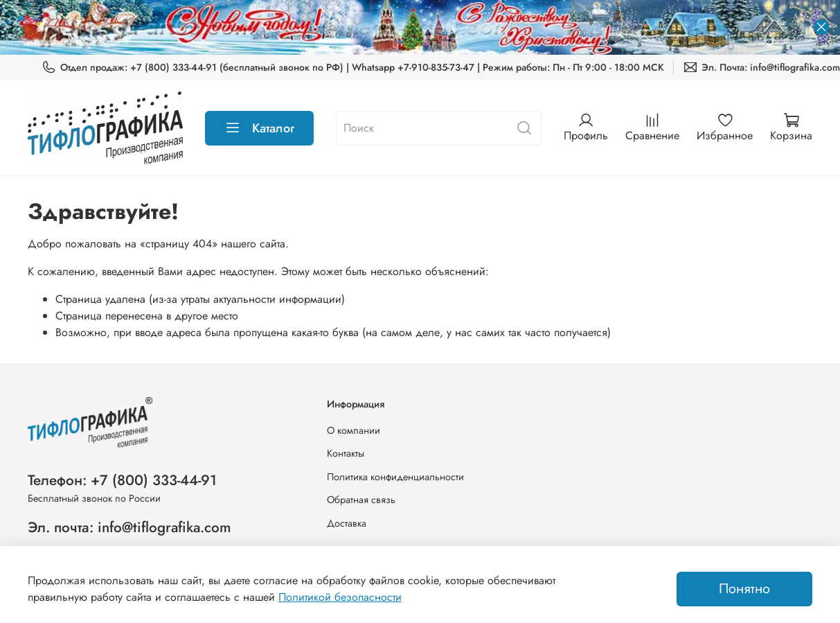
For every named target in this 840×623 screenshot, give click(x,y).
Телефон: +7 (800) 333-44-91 (122, 480)
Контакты (346, 453)
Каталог (259, 128)
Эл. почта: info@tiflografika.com (129, 527)
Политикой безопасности (340, 597)
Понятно (744, 589)
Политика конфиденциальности (395, 477)
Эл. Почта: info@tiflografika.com (761, 68)
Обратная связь (361, 500)
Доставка (347, 523)
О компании (354, 430)
